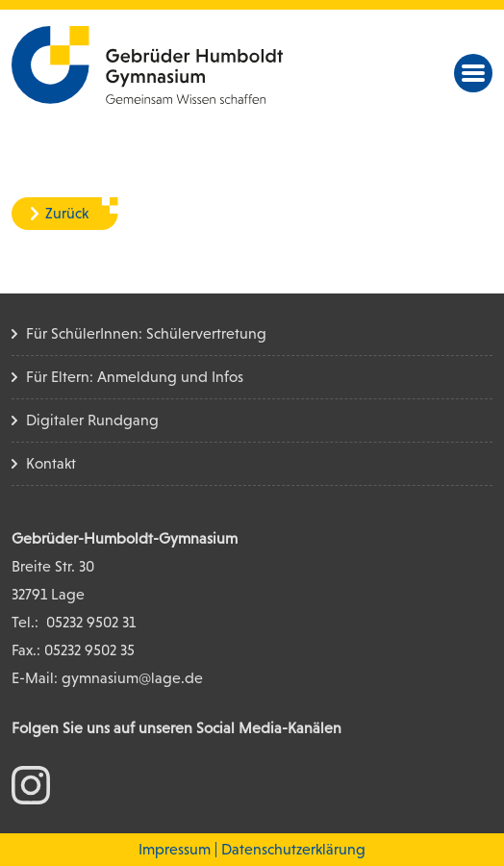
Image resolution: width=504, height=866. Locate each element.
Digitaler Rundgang (92, 420)
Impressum (175, 849)
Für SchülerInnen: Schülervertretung (146, 333)
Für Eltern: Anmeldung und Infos (135, 377)
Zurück (67, 213)
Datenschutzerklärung (293, 849)
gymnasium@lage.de (132, 678)
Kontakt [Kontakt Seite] (51, 463)
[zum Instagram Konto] (31, 784)
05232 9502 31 (91, 622)
